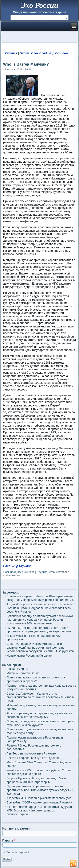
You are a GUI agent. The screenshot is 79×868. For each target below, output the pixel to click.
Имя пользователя (17, 828)
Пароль (9, 840)
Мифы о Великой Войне (23, 673)
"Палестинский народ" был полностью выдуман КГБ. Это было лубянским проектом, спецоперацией (39, 811)
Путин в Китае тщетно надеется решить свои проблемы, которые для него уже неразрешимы (39, 630)
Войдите (42, 572)
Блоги (24, 53)
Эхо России (39, 5)
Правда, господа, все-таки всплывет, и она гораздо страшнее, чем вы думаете (41, 723)
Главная (11, 53)
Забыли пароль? (18, 852)
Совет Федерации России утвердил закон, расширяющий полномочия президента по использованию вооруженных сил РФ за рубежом (40, 647)
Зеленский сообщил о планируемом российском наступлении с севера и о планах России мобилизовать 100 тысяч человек (40, 620)
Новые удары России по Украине (29, 656)
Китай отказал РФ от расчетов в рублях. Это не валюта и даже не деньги (39, 772)
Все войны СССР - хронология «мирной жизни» (39, 802)
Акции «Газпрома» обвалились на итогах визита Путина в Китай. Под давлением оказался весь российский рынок (39, 608)
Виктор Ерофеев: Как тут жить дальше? (34, 758)
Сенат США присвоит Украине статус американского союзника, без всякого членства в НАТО (40, 697)
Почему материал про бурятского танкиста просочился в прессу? (36, 679)
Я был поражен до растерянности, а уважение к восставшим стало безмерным (39, 715)
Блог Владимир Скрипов (50, 53)
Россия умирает (17, 669)
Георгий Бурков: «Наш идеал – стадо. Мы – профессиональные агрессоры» (36, 780)
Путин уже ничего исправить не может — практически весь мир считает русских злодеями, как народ (40, 790)
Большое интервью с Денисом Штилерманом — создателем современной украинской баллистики (40, 598)
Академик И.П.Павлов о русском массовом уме (39, 798)
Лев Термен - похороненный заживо (31, 753)
